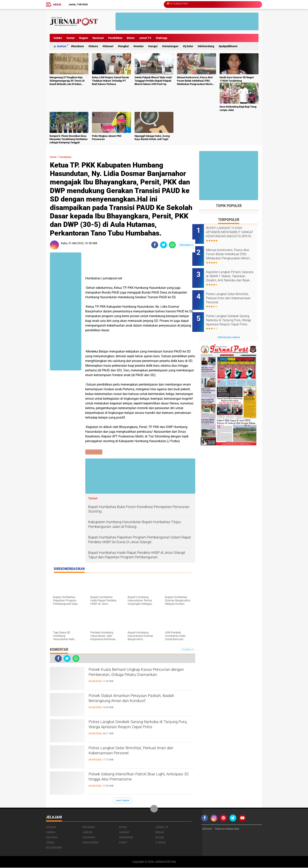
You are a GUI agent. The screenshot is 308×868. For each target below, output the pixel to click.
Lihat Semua (123, 801)
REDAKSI (208, 829)
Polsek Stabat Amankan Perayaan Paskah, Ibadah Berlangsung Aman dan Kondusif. (135, 700)
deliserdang (207, 46)
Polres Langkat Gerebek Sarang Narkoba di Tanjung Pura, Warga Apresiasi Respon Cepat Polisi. (138, 729)
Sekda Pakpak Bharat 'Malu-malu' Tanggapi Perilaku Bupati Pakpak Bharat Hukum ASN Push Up (153, 81)
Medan (139, 46)
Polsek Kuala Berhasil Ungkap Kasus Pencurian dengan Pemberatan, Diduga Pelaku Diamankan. (142, 674)
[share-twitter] (164, 245)
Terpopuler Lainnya (229, 327)
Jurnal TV (145, 38)
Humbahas (69, 157)
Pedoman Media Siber (229, 829)
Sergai (154, 46)
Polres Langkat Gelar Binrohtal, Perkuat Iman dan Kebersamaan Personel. (138, 752)
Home (57, 5)
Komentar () (187, 245)
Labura (94, 46)
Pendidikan (115, 38)
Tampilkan (188, 650)
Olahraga (162, 38)
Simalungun (171, 46)
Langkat (124, 46)
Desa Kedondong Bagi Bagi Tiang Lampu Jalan (238, 108)
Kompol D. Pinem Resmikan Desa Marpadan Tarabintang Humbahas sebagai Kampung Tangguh (69, 139)
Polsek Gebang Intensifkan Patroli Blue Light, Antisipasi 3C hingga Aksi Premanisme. (138, 778)
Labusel (109, 46)
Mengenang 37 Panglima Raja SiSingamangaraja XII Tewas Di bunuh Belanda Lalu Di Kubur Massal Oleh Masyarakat (67, 81)
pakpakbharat (229, 46)
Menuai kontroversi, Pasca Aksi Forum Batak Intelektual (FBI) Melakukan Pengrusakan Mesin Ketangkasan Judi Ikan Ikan (195, 81)
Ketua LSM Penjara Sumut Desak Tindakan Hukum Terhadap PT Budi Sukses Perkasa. (110, 81)
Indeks (58, 38)
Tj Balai (189, 46)
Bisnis (131, 38)
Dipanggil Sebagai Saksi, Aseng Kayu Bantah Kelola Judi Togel (152, 138)
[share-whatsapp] (172, 245)
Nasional (98, 38)
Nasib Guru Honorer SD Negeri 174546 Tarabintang (237, 79)
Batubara (78, 46)
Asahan (62, 46)
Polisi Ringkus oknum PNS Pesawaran (107, 138)
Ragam (84, 38)
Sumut (71, 38)
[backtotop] (154, 809)
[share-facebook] (155, 245)
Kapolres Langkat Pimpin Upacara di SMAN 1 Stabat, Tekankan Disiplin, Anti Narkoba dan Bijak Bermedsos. (232, 272)
